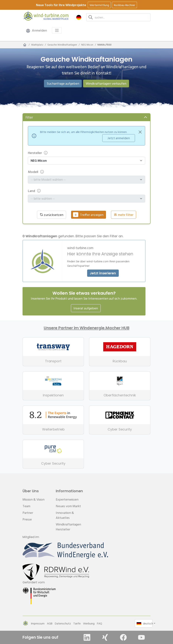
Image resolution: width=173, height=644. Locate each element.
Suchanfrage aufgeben (63, 83)
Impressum (38, 623)
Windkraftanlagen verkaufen (106, 83)
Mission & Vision (34, 499)
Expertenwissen (67, 499)
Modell (36, 172)
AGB (50, 623)
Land (34, 191)
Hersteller (38, 153)
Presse (27, 519)
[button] (79, 17)
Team (26, 506)
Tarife (77, 623)
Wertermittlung (99, 5)
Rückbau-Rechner (125, 5)
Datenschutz (63, 623)
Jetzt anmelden (119, 138)
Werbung (89, 623)
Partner (28, 513)
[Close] (140, 132)
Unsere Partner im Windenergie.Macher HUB (87, 328)
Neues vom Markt (68, 506)
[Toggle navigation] (57, 30)
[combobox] (85, 179)
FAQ (100, 623)
